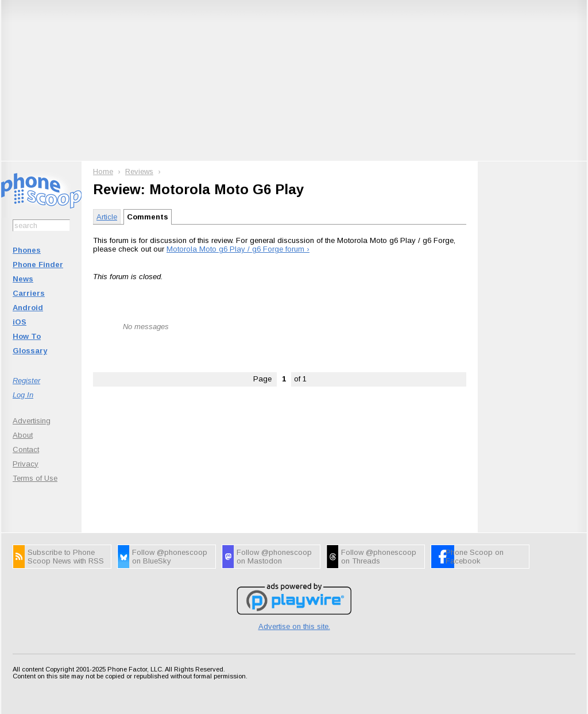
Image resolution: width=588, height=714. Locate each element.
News (23, 279)
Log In (23, 395)
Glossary (30, 351)
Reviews (139, 171)
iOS (20, 322)
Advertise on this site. (294, 626)
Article (107, 217)
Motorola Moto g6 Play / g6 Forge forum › (238, 249)
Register (26, 381)
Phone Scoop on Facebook (475, 557)
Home (103, 171)
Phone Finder (38, 265)
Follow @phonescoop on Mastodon (274, 557)
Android (28, 308)
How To (27, 336)
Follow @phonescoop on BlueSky (170, 557)
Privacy (26, 464)
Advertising (32, 421)
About (23, 435)
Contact (26, 449)
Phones (27, 250)
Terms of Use (35, 478)
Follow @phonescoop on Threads (379, 557)
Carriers (29, 293)
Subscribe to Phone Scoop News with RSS (66, 557)
